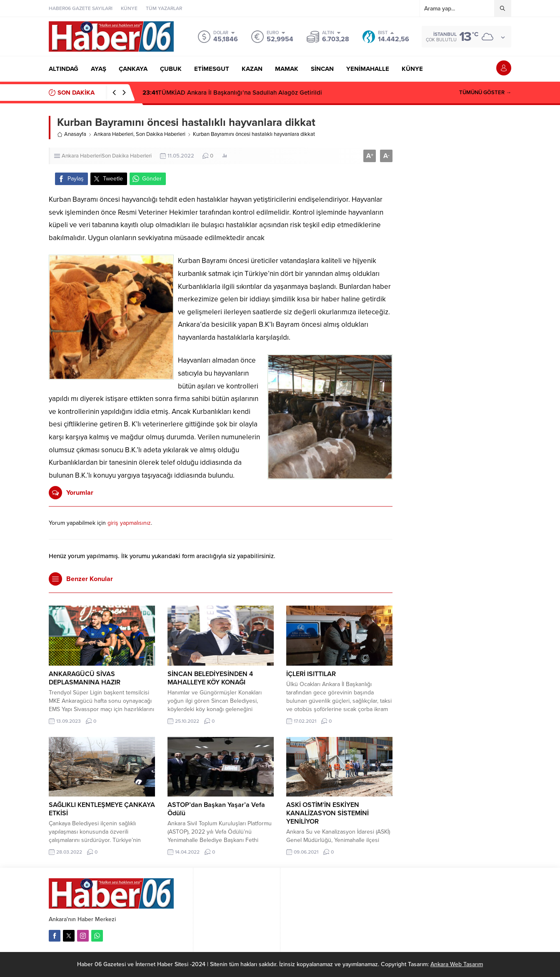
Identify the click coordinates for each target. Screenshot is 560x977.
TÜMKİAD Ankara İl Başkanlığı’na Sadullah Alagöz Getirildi (232, 93)
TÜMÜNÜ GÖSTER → (485, 93)
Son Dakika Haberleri (161, 134)
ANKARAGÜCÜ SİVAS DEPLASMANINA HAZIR (85, 678)
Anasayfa (72, 134)
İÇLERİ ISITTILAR (311, 674)
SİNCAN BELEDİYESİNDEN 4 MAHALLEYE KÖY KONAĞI (210, 678)
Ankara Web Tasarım (457, 964)
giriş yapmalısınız (129, 523)
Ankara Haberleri (114, 134)
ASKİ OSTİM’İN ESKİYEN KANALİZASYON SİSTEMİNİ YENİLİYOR (327, 813)
